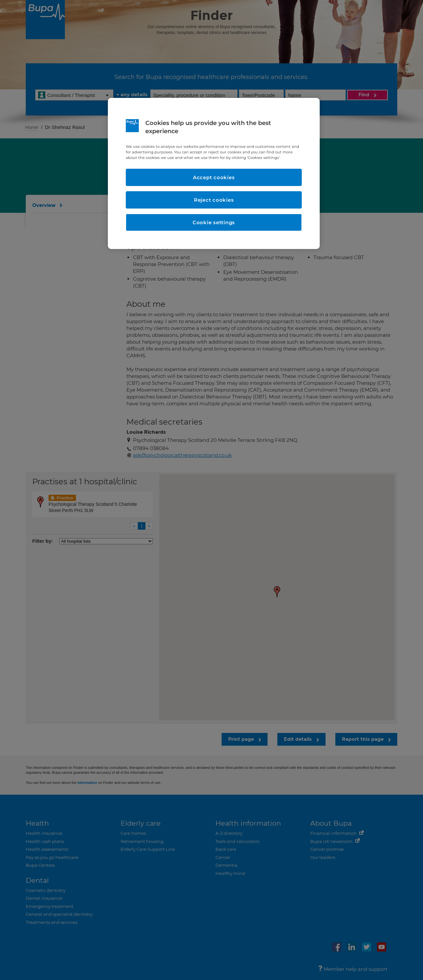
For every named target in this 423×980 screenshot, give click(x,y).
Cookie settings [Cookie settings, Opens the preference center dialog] (214, 222)
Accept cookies (214, 177)
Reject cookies (214, 200)
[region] (214, 173)
